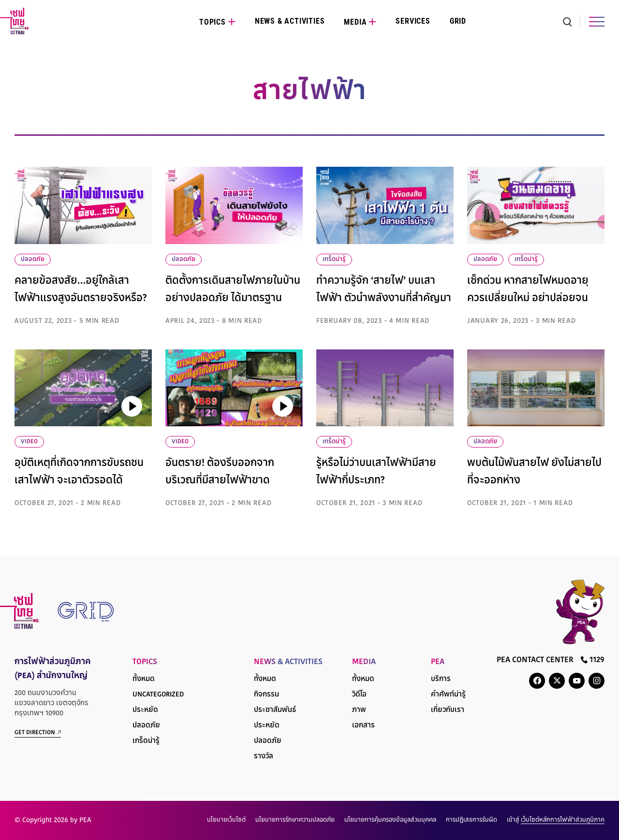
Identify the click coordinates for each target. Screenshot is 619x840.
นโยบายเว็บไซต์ (226, 820)
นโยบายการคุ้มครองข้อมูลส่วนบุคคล (390, 820)
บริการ (441, 679)
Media (355, 22)
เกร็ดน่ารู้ (334, 260)
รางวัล (264, 757)
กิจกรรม (266, 695)
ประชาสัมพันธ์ (275, 710)
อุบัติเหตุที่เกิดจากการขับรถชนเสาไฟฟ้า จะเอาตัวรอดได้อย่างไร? (79, 481)
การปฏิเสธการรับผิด (472, 820)
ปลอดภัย (33, 260)
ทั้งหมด (144, 679)
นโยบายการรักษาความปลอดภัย (295, 820)
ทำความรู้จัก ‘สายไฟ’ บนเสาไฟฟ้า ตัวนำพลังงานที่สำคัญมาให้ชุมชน (384, 299)
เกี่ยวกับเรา (448, 710)
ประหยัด (145, 710)
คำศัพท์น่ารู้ (448, 695)
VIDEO (29, 442)
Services (413, 21)
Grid (458, 21)
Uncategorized (158, 695)
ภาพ (359, 710)
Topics (213, 22)
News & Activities (290, 21)
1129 (593, 660)
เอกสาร (363, 726)
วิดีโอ (359, 695)
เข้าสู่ (556, 820)
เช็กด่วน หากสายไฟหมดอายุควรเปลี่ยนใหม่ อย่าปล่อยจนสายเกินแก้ (528, 299)
